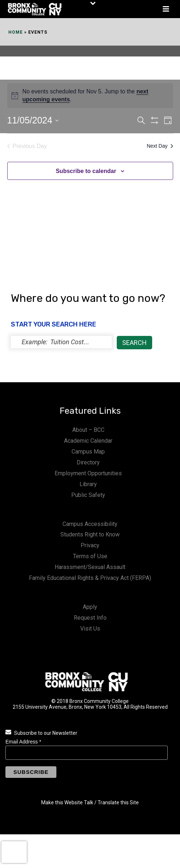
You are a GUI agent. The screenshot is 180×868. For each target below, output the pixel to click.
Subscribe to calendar (86, 171)
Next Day (160, 146)
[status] (61, 342)
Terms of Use (90, 556)
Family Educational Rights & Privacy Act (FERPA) (90, 578)
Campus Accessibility (90, 524)
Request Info (90, 618)
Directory (88, 462)
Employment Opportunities (88, 473)
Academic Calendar (88, 441)
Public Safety (88, 495)
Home (16, 32)
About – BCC (88, 430)
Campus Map (88, 452)
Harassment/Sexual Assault (90, 567)
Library (88, 484)
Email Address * (23, 742)
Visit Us (90, 629)
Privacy (90, 545)
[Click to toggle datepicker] (33, 121)
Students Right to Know (90, 534)
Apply (90, 607)
